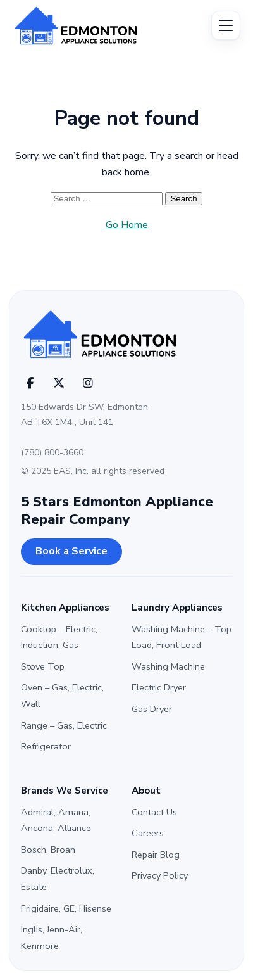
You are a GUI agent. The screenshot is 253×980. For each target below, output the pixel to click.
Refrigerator (46, 746)
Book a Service (71, 551)
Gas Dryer (152, 709)
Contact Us (154, 812)
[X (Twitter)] (59, 383)
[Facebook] (30, 383)
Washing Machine (168, 666)
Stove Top (43, 666)
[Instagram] (88, 383)
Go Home (127, 225)
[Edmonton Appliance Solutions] (92, 25)
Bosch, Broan (48, 850)
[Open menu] (226, 25)
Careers (148, 833)
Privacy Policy (160, 875)
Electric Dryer (159, 687)
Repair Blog (156, 855)
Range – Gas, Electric (64, 725)
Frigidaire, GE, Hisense (66, 908)
